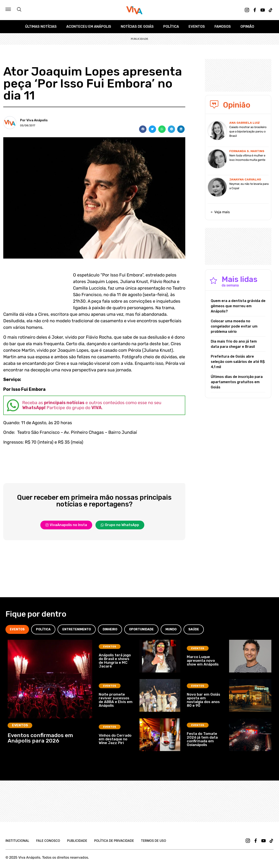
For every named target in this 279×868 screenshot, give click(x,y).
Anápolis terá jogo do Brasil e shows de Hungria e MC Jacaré (115, 661)
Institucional (17, 841)
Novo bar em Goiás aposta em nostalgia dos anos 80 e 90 (203, 700)
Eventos (197, 27)
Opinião (247, 27)
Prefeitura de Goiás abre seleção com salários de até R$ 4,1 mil (238, 362)
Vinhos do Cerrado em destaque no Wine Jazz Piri (115, 739)
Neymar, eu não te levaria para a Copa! (249, 186)
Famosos (223, 27)
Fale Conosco (48, 841)
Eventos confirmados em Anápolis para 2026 (40, 738)
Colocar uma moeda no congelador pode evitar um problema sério (234, 326)
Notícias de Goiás (137, 27)
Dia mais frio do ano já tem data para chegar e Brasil (234, 344)
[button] (143, 129)
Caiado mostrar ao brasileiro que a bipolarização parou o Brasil (248, 131)
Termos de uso (154, 841)
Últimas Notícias (41, 27)
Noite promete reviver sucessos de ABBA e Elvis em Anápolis (116, 700)
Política (171, 27)
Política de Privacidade (114, 841)
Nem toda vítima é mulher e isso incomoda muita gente (247, 158)
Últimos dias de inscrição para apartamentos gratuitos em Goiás (237, 382)
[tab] (17, 629)
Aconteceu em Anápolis (89, 27)
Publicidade (77, 841)
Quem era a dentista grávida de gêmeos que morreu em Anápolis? (238, 306)
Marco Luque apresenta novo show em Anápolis (203, 660)
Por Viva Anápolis (34, 120)
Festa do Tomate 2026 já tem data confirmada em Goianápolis (202, 739)
